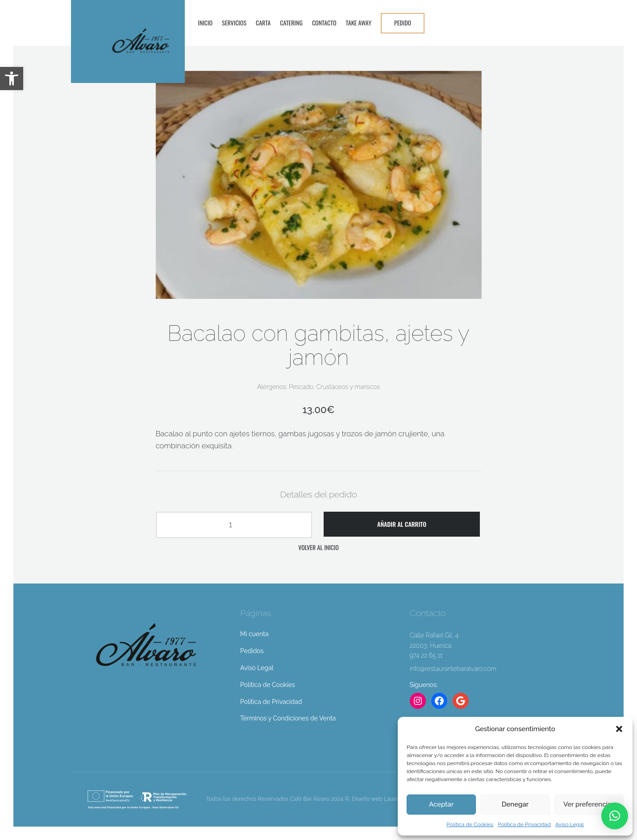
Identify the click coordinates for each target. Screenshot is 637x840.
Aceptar (441, 804)
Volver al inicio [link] (318, 547)
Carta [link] (263, 23)
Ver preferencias (589, 804)
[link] (12, 79)
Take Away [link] (359, 23)
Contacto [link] (324, 23)
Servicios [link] (234, 23)
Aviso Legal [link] (570, 824)
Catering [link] (291, 23)
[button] (619, 729)
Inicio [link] (206, 23)
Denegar (515, 804)
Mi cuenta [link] (254, 634)
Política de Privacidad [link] (524, 824)
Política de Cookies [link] (470, 824)
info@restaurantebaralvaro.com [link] (453, 669)
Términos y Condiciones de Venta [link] (288, 718)
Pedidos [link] (252, 651)
